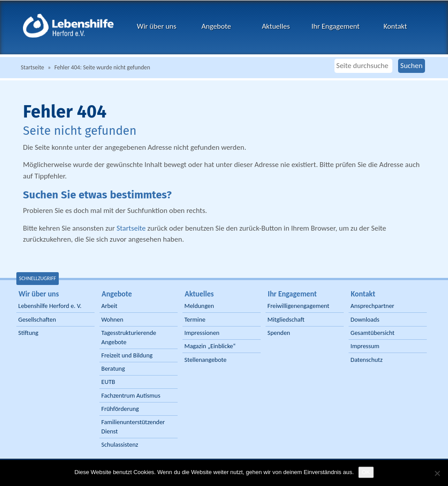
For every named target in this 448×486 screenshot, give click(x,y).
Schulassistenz (120, 444)
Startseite (32, 67)
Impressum (365, 346)
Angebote (216, 26)
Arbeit (109, 306)
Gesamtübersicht (372, 333)
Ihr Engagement (336, 26)
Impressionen (202, 333)
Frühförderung (120, 409)
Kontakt (395, 26)
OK (366, 472)
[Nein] (437, 473)
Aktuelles (276, 26)
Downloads (365, 319)
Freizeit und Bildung (127, 355)
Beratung (113, 368)
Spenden (279, 333)
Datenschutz (366, 360)
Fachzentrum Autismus (131, 395)
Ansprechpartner (372, 306)
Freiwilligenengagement (298, 306)
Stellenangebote (205, 360)
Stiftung (28, 333)
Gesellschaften (37, 319)
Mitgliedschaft (286, 319)
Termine (195, 319)
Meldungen (199, 306)
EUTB (108, 382)
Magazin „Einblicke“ (210, 346)
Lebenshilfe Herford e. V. (50, 306)
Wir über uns (157, 26)
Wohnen (112, 319)
